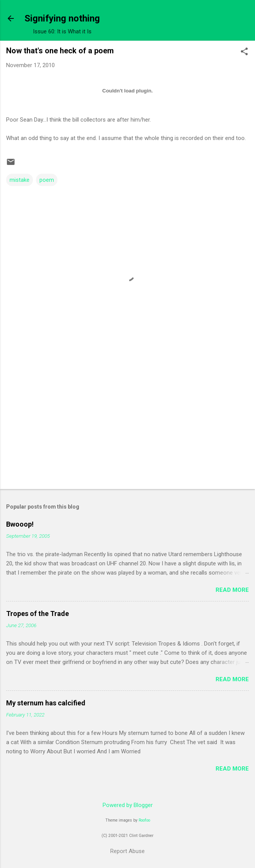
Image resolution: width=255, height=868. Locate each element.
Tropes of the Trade (38, 614)
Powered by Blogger (128, 805)
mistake (20, 180)
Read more (232, 590)
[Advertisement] (127, 423)
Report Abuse (127, 851)
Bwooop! (20, 524)
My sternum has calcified (46, 703)
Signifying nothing (62, 18)
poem (47, 180)
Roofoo (144, 820)
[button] (244, 52)
